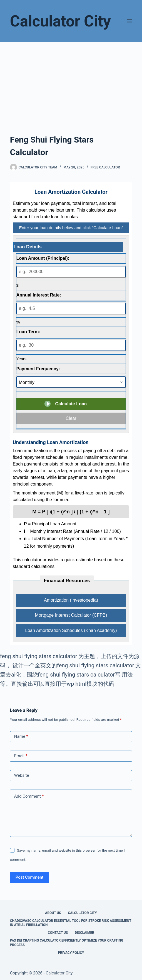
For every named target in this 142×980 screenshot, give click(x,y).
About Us (53, 913)
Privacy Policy (71, 953)
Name (21, 737)
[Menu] (129, 21)
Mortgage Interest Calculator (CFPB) (71, 615)
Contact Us (58, 933)
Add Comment (29, 796)
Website (22, 775)
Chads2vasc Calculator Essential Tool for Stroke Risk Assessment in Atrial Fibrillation (71, 923)
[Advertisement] (71, 84)
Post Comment (29, 877)
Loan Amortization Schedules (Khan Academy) (71, 630)
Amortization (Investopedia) (71, 600)
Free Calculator (105, 167)
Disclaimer (84, 933)
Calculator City (60, 21)
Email (21, 756)
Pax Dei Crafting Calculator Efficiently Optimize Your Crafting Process (67, 943)
